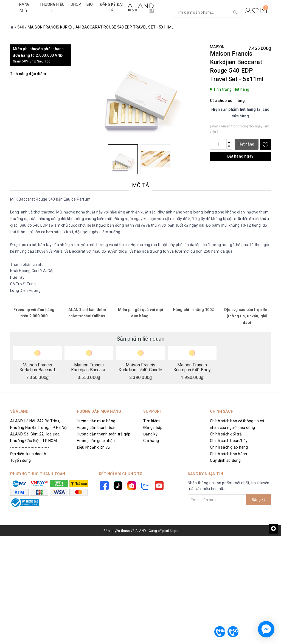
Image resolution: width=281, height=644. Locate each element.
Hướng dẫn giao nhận (96, 441)
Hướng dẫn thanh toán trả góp (104, 434)
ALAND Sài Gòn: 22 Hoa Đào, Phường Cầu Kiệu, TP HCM (35, 437)
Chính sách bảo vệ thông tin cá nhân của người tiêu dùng (237, 424)
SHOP (76, 4)
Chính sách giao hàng (229, 447)
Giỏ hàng (151, 441)
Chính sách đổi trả (226, 434)
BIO (90, 4)
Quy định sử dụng (225, 460)
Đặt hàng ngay (240, 156)
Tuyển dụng (21, 460)
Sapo (174, 531)
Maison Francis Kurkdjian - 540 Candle (140, 367)
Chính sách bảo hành (229, 454)
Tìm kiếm (151, 421)
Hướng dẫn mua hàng (96, 421)
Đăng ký (150, 434)
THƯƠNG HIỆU (52, 8)
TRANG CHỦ (23, 8)
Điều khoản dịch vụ (93, 447)
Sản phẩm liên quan (140, 339)
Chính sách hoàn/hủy (229, 441)
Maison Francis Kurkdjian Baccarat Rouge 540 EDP (37, 367)
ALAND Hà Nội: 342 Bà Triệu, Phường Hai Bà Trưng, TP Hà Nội (39, 424)
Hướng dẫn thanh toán (97, 428)
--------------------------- (30, 447)
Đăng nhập (153, 428)
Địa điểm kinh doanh (28, 454)
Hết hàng (246, 144)
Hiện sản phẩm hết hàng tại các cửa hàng (240, 113)
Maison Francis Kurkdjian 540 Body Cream (192, 367)
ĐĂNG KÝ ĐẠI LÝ (112, 8)
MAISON (217, 47)
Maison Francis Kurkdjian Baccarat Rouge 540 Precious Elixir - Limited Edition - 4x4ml (89, 367)
